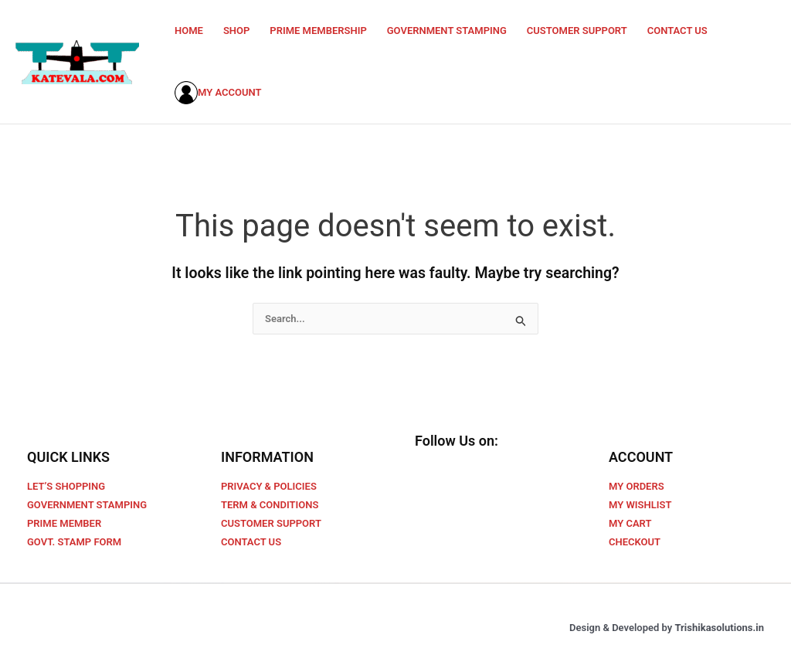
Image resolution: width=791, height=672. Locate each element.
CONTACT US (677, 31)
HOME (189, 31)
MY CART (630, 523)
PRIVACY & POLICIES (269, 486)
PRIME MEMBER (64, 523)
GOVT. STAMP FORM (74, 542)
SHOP (236, 31)
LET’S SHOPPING (66, 486)
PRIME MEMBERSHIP (318, 31)
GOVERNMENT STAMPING (447, 31)
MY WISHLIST (640, 505)
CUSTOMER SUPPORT (577, 31)
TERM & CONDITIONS (270, 505)
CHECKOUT (635, 542)
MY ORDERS (637, 486)
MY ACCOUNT (218, 93)
